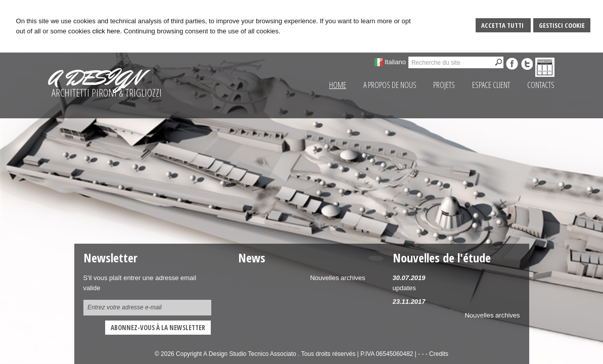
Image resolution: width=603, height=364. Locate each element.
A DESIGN (95, 78)
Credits (439, 354)
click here (106, 31)
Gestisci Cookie (562, 25)
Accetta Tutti (503, 25)
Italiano (395, 62)
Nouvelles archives (492, 315)
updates (404, 288)
